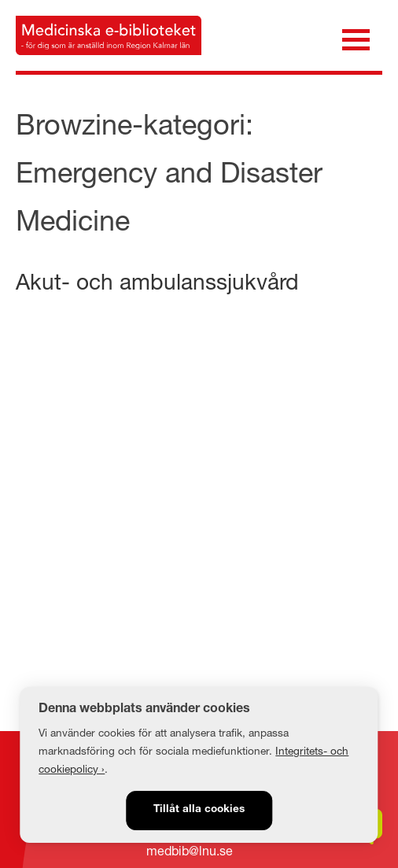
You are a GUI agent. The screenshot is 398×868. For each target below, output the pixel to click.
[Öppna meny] (356, 38)
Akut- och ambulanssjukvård (157, 281)
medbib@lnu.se (190, 850)
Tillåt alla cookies (199, 810)
